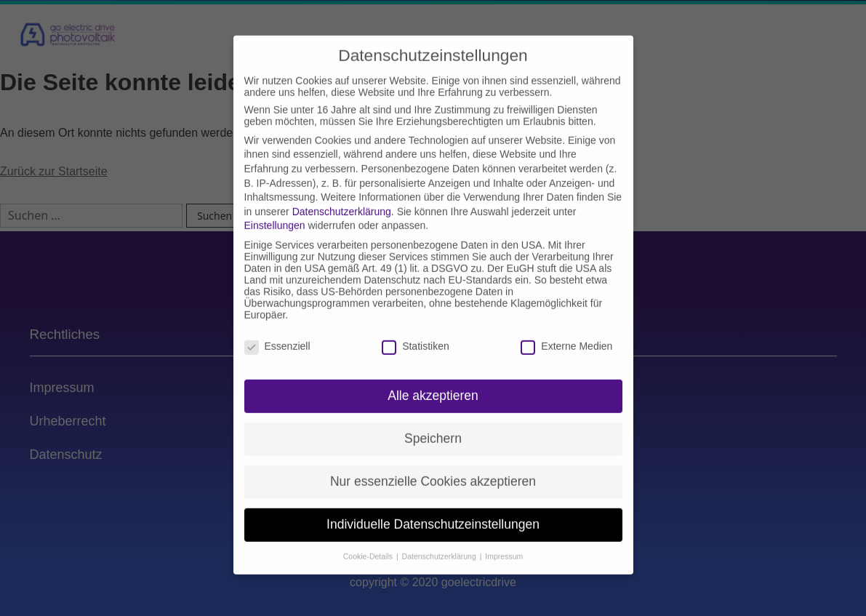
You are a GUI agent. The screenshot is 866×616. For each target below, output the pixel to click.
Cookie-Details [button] (369, 541)
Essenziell (277, 330)
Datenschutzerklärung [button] (440, 541)
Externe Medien (566, 330)
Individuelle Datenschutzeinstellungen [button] (433, 509)
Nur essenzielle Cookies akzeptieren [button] (433, 466)
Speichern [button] (433, 423)
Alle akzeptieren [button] (433, 380)
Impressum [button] (504, 541)
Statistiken (416, 330)
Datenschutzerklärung (342, 196)
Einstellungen (275, 210)
